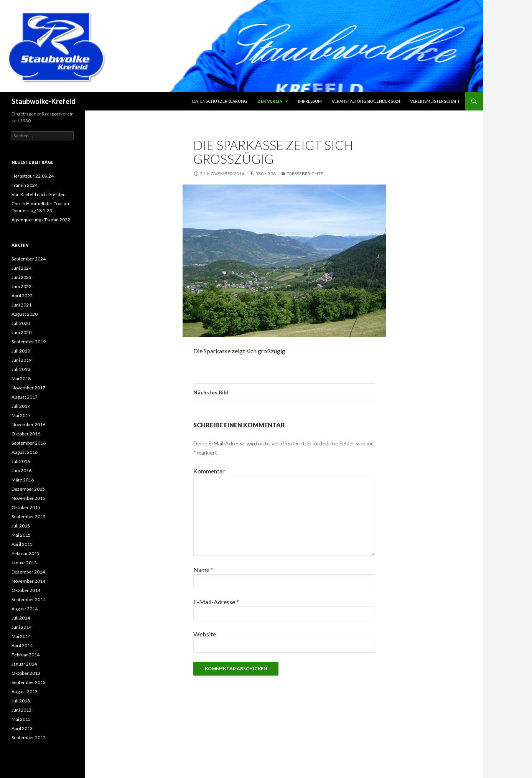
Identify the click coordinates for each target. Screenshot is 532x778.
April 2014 (22, 645)
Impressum (310, 101)
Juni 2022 (21, 286)
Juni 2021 (21, 305)
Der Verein (270, 101)
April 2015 (22, 544)
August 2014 (25, 609)
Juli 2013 (21, 701)
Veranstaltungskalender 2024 (366, 101)
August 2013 (25, 691)
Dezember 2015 (28, 489)
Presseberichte (305, 174)
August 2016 (25, 452)
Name (203, 569)
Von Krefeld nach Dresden (39, 194)
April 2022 (22, 296)
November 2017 (28, 388)
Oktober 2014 (26, 590)
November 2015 (28, 498)
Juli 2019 (21, 351)
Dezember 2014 (28, 572)
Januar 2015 (24, 563)
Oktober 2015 (26, 507)
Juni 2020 (21, 332)
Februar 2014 (26, 655)
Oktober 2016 (26, 434)
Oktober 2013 (26, 673)
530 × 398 (266, 174)
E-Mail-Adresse (216, 602)
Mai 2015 (21, 535)
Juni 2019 (21, 360)
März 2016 (23, 480)
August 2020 (25, 314)
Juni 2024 (21, 268)
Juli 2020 (21, 323)
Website (205, 634)
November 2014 (28, 581)
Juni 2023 (21, 277)
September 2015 (29, 517)
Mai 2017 (21, 415)
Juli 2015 (21, 526)
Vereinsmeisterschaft (435, 101)
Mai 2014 (21, 636)
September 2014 (29, 599)
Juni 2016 (21, 471)
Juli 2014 (21, 618)
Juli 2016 (21, 461)
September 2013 (29, 682)
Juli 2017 (21, 406)
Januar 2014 (24, 664)
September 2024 (29, 259)
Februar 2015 (26, 553)
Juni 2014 (21, 627)
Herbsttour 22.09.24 (33, 176)
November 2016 (28, 424)
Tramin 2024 (25, 185)
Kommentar (209, 471)
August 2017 (25, 397)
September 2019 (29, 342)
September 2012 (29, 738)
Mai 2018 (21, 378)
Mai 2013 (21, 719)
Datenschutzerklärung (220, 101)
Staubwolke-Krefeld (44, 101)
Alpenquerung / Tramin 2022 (41, 220)
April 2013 (22, 728)
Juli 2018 (21, 369)
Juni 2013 (21, 710)
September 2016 (29, 443)
